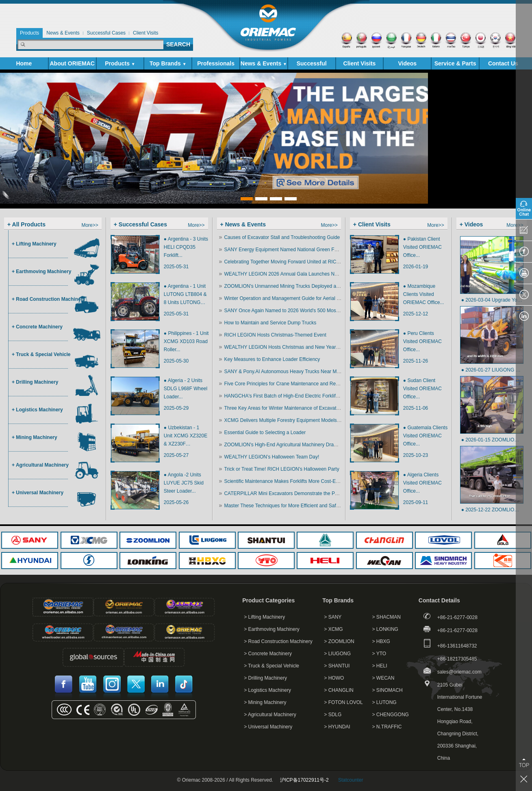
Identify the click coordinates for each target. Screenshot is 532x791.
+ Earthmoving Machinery (41, 272)
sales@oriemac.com (459, 672)
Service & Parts (455, 65)
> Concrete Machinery (268, 654)
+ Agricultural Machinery (40, 465)
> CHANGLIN (339, 690)
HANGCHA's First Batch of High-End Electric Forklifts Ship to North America (306, 396)
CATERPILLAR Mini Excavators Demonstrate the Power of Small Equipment (306, 493)
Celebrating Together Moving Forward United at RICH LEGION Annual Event (307, 262)
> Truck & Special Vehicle (271, 666)
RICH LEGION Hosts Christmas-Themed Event (275, 335)
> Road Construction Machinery (278, 641)
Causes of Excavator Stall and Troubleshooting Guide (282, 237)
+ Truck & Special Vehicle (41, 354)
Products (120, 63)
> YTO (379, 654)
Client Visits (360, 63)
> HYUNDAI (337, 727)
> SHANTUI (337, 666)
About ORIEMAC (72, 65)
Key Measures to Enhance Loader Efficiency (272, 359)
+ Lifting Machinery (34, 244)
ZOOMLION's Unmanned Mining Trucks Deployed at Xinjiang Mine (296, 286)
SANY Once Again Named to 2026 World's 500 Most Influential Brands (300, 311)
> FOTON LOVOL (343, 702)
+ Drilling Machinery (35, 382)
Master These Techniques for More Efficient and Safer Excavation (295, 506)
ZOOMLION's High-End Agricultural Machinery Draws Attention (292, 445)
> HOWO (334, 678)
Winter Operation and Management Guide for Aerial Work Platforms (297, 298)
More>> (90, 225)
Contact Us (503, 63)
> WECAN (383, 678)
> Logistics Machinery (267, 690)
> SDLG (333, 715)
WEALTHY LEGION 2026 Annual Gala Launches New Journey (292, 274)
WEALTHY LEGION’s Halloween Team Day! (271, 457)
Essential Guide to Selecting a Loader (265, 432)
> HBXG (381, 641)
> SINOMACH (388, 690)
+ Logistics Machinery (37, 410)
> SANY (333, 617)
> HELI (380, 666)
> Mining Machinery (265, 702)
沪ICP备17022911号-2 (304, 780)
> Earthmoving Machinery (271, 629)
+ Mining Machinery (35, 437)
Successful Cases (312, 65)
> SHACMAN (387, 617)
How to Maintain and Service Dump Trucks (270, 323)
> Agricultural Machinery (270, 715)
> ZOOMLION (339, 641)
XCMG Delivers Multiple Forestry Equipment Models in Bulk (288, 420)
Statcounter (351, 780)
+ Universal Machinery (38, 493)
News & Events (264, 63)
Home (24, 63)
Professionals (216, 63)
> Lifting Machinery (264, 617)
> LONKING (385, 629)
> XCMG (333, 629)
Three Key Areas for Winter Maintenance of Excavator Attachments (296, 408)
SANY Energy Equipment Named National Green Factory (286, 250)
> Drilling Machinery (265, 678)
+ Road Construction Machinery (49, 299)
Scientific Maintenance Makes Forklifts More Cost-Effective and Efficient (302, 481)
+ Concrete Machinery (37, 327)
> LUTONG (384, 702)
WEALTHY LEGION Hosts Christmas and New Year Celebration (293, 347)
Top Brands (168, 63)
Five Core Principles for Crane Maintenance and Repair (284, 384)
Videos (407, 63)
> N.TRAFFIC (387, 727)
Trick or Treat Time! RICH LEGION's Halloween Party (281, 469)
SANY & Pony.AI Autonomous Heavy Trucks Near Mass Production (296, 372)
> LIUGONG (337, 654)
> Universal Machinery (268, 727)
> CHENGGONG (391, 715)
